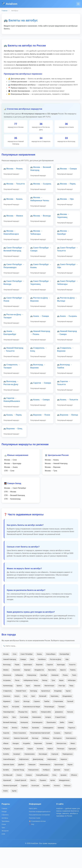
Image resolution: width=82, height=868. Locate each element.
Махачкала (7, 696)
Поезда (4, 832)
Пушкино (43, 801)
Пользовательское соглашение (39, 835)
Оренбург (44, 696)
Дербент (21, 785)
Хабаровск (19, 696)
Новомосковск (29, 774)
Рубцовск (7, 769)
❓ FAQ (31, 845)
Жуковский (7, 801)
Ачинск (19, 796)
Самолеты (5, 835)
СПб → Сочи (9, 491)
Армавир (61, 748)
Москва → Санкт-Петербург (15, 509)
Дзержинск (59, 732)
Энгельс (15, 748)
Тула (53, 701)
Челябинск (42, 680)
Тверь (71, 706)
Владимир (58, 711)
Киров (61, 701)
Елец (54, 796)
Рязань (65, 696)
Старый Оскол (60, 738)
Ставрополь (7, 711)
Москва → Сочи (10, 481)
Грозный (70, 722)
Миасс (73, 764)
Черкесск (64, 780)
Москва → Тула (51, 491)
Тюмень (73, 690)
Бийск (62, 743)
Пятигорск (61, 769)
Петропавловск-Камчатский (40, 753)
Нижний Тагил (21, 711)
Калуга (17, 717)
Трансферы (5, 842)
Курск (28, 706)
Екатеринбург (65, 675)
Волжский (43, 717)
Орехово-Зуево (9, 785)
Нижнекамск (37, 738)
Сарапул (24, 806)
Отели (4, 845)
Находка (16, 764)
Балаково (36, 748)
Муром (70, 785)
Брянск (19, 706)
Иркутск (63, 690)
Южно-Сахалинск (20, 753)
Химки (71, 743)
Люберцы (46, 759)
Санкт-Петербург (27, 675)
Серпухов (55, 774)
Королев (6, 753)
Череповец (54, 717)
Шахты (6, 738)
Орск (14, 738)
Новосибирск (51, 675)
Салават (49, 764)
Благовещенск (37, 743)
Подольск (72, 748)
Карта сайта (33, 829)
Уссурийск (26, 764)
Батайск (6, 790)
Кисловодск (43, 774)
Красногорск (59, 785)
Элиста (33, 801)
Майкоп (50, 769)
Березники (38, 764)
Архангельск (46, 711)
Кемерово (55, 696)
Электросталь (61, 764)
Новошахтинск (33, 790)
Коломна (40, 769)
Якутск (6, 727)
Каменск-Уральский (21, 759)
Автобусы (5, 839)
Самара (23, 680)
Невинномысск (45, 785)
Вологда (27, 722)
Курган (68, 711)
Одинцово (72, 769)
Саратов (50, 685)
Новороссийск (46, 732)
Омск (32, 680)
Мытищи (35, 759)
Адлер (14, 811)
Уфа (67, 680)
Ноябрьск (46, 790)
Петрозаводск (49, 727)
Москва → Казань (52, 481)
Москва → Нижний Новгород (56, 484)
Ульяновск (16, 690)
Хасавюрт (17, 774)
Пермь (17, 685)
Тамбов (47, 722)
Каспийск (46, 806)
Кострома (16, 727)
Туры (3, 848)
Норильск (68, 753)
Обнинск (74, 796)
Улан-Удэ (62, 706)
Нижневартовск (9, 732)
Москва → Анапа (11, 488)
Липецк (45, 701)
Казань (39, 675)
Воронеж (39, 685)
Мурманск (7, 722)
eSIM (3, 854)
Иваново (37, 706)
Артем (53, 801)
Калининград (8, 706)
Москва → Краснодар (13, 484)
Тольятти (72, 685)
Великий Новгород (10, 743)
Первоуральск (67, 774)
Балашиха (24, 743)
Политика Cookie (35, 839)
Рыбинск (25, 748)
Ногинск (57, 806)
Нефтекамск (52, 780)
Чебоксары (72, 701)
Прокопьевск (51, 743)
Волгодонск (57, 759)
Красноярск (28, 685)
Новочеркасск (71, 759)
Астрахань (7, 701)
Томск (74, 696)
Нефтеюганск (24, 780)
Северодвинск (48, 748)
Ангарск (48, 738)
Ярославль (52, 690)
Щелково (57, 790)
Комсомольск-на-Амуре (32, 727)
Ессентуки (35, 806)
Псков (5, 748)
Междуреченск (64, 801)
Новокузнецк (32, 696)
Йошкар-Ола (23, 732)
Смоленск (7, 717)
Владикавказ (67, 717)
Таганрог (61, 727)
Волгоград (7, 685)
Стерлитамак (58, 722)
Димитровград (38, 780)
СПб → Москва (10, 512)
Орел (33, 717)
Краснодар (61, 685)
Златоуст (6, 759)
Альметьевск (19, 769)
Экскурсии (5, 851)
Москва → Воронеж (53, 488)
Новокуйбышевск (42, 796)
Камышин (32, 785)
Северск (29, 796)
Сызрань (57, 753)
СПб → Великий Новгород (15, 516)
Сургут (17, 722)
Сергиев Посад (19, 790)
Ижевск (6, 690)
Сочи (15, 675)
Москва (6, 675)
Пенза (17, 701)
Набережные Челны (31, 701)
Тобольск (67, 806)
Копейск (6, 774)
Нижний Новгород (10, 680)
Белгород (34, 711)
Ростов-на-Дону (55, 680)
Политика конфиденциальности (40, 832)
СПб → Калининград (12, 520)
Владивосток (39, 690)
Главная (5, 11)
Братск (34, 732)
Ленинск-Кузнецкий (10, 806)
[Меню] (78, 4)
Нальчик (70, 732)
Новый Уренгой (21, 801)
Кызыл (67, 790)
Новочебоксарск (9, 780)
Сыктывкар (24, 738)
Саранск (37, 722)
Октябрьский (8, 796)
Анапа (5, 811)
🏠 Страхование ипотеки (37, 842)
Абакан (6, 764)
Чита (25, 717)
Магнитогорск (49, 706)
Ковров (30, 769)
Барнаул (27, 690)
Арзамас (63, 796)
